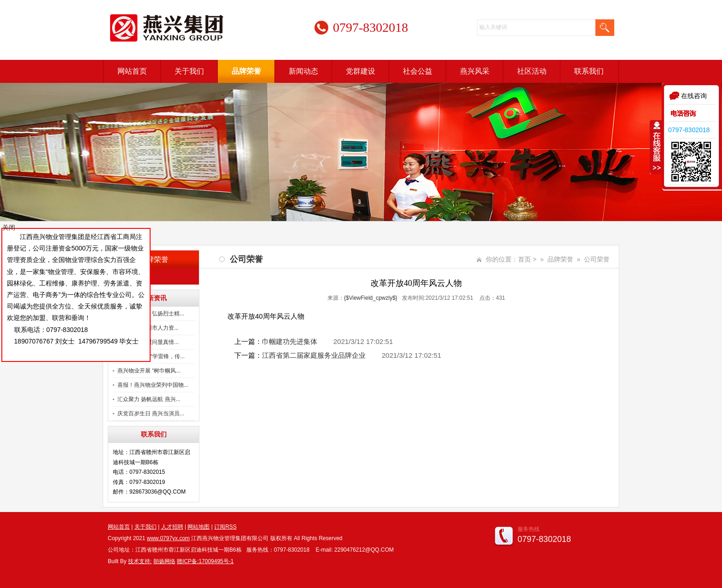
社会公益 (418, 71)
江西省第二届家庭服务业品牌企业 (314, 355)
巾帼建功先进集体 (290, 341)
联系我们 (589, 71)
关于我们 (189, 71)
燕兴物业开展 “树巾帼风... (149, 371)
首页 (524, 259)
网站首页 (132, 71)
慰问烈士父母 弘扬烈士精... (151, 314)
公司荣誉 (135, 276)
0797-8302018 (689, 130)
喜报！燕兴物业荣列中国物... (153, 385)
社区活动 (532, 71)
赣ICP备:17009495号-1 (205, 561)
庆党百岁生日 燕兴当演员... (151, 413)
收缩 (656, 147)
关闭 (9, 227)
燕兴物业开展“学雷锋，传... (151, 356)
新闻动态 (303, 71)
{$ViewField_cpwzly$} (371, 298)
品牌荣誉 (246, 71)
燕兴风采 (475, 71)
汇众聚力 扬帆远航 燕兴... (149, 399)
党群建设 (361, 71)
